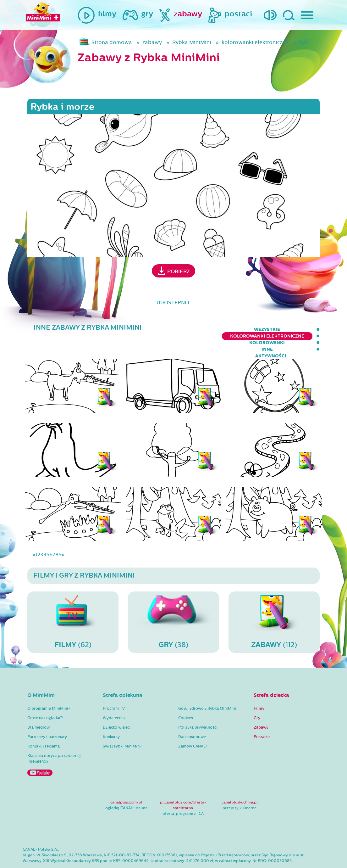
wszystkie (95, 330)
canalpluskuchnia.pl (240, 783)
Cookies (186, 699)
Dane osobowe (192, 718)
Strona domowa (112, 42)
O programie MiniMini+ (49, 689)
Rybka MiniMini (192, 42)
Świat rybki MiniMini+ (123, 727)
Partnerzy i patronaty (47, 718)
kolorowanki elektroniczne (255, 42)
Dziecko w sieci (117, 708)
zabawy (152, 42)
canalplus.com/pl (126, 783)
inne (272, 330)
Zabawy (261, 708)
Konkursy (111, 718)
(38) (173, 602)
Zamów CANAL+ (193, 727)
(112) (274, 602)
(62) (73, 602)
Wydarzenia (114, 699)
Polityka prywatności (198, 708)
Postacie (262, 718)
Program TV (114, 689)
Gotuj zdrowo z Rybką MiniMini (207, 689)
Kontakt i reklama (44, 727)
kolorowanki (238, 330)
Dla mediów (39, 708)
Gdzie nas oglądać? (45, 699)
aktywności (304, 330)
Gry (257, 699)
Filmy (259, 689)
